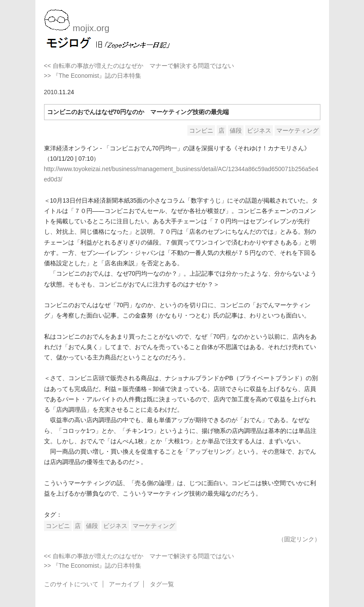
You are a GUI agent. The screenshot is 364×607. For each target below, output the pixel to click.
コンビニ (201, 130)
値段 (236, 130)
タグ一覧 (162, 584)
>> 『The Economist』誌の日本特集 (93, 76)
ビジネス (259, 130)
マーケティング (298, 130)
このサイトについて (71, 584)
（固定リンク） (299, 539)
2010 (51, 92)
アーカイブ (124, 584)
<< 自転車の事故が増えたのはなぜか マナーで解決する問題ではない (139, 66)
